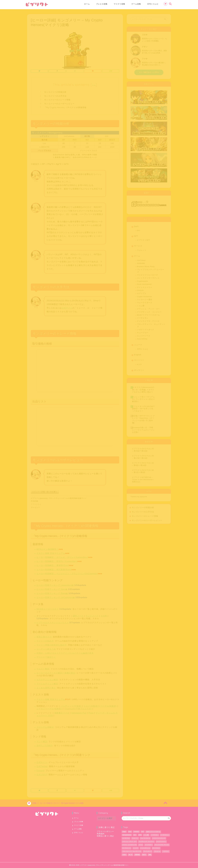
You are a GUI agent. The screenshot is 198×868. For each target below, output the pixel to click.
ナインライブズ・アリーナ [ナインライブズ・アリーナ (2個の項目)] (162, 845)
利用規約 (101, 834)
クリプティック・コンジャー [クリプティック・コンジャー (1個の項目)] (146, 841)
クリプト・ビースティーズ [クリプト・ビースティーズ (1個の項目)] (129, 845)
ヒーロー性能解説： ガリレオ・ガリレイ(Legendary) (62, 556)
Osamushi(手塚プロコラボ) (78, 708)
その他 (104, 615)
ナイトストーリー (145, 286)
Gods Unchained (144, 283)
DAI (139, 229)
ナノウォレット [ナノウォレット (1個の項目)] (127, 848)
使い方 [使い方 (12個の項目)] (131, 855)
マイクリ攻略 (119, 4)
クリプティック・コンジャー (149, 311)
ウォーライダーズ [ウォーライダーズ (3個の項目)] (145, 838)
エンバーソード (144, 335)
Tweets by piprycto (139, 496)
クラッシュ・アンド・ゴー (148, 308)
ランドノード (92, 615)
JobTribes (141, 259)
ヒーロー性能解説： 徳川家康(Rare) (54, 568)
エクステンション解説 (47, 679)
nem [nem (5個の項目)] (135, 835)
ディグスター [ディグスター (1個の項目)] (149, 845)
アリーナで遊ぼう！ (46, 656)
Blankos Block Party (146, 265)
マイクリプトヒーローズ (147, 274)
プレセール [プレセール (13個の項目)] (157, 851)
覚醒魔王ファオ (62, 712)
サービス (138, 245)
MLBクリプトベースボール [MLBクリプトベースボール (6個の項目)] (153, 832)
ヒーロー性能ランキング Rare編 (52, 592)
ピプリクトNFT (144, 239)
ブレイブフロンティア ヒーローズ (151, 270)
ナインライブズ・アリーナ (148, 320)
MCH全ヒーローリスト (48, 608)
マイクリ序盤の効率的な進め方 (52, 644)
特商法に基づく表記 (105, 836)
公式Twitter (42, 765)
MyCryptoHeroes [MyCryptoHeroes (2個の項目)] (127, 835)
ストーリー (139, 359)
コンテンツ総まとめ (46, 648)
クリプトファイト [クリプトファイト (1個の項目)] (161, 841)
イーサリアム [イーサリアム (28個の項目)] (126, 838)
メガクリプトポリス (146, 329)
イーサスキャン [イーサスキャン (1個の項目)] (165, 835)
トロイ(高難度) (91, 705)
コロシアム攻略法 (45, 726)
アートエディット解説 (47, 683)
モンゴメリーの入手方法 (55, 95)
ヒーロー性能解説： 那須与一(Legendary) (57, 560)
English (138, 354)
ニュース (138, 344)
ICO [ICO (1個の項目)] (143, 832)
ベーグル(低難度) (108, 705)
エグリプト (142, 292)
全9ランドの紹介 (45, 745)
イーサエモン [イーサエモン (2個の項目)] (155, 835)
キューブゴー (143, 332)
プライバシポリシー (105, 831)
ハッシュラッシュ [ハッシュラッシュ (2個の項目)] (145, 848)
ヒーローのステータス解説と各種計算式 (56, 672)
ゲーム (137, 255)
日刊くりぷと (153, 4)
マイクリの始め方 (45, 640)
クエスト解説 (43, 668)
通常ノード (78, 615)
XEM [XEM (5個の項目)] (140, 835)
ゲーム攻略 (136, 4)
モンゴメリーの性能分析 (55, 91)
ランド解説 (42, 740)
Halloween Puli (79, 712)
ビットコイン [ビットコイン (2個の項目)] (156, 848)
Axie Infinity (142, 338)
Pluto (91, 712)
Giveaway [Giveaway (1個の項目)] (136, 832)
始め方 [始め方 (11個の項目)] (144, 855)
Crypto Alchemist (144, 295)
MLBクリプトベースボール (148, 314)
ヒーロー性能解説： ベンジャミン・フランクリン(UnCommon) (67, 573)
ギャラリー (139, 369)
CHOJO (140, 289)
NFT (136, 235)
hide (94, 84)
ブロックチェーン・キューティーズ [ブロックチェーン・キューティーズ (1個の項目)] (132, 851)
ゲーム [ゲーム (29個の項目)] (141, 845)
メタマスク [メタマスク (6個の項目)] (166, 851)
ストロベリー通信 (145, 299)
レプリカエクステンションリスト (53, 621)
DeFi (136, 225)
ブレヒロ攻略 (102, 4)
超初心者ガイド (44, 636)
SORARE (141, 262)
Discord (40, 770)
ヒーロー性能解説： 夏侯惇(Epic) (53, 564)
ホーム (87, 4)
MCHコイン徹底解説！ (48, 548)
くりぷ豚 (141, 305)
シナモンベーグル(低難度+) (50, 708)
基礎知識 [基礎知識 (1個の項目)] (137, 855)
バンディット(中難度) (71, 705)
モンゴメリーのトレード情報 (57, 99)
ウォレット (142, 249)
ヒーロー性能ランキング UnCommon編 (56, 596)
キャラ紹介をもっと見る (149, 71)
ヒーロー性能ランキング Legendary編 (55, 584)
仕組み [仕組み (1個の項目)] (124, 855)
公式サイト (67, 307)
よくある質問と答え (46, 687)
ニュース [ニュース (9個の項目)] (136, 848)
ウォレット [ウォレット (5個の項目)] (135, 838)
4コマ (139, 363)
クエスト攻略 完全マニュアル (51, 552)
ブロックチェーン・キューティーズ (151, 324)
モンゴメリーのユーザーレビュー (59, 103)
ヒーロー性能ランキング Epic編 (52, 588)
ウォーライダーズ (145, 302)
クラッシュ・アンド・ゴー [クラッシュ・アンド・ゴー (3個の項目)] (129, 841)
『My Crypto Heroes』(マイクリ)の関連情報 (65, 106)
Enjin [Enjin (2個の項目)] (130, 832)
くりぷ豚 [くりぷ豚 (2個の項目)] (146, 835)
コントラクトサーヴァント (148, 277)
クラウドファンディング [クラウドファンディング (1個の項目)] (159, 838)
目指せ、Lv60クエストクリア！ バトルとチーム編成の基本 (65, 652)
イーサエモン (143, 317)
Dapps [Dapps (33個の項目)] (124, 832)
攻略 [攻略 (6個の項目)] (150, 855)
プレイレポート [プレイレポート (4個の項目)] (148, 851)
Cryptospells (143, 280)
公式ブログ (42, 774)
